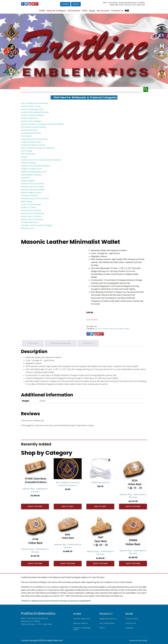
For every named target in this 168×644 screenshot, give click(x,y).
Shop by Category (56, 11)
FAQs (85, 11)
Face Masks (26, 136)
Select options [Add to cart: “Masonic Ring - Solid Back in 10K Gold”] (35, 506)
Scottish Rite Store (29, 222)
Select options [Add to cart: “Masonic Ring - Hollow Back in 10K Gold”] (133, 506)
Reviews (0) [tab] (88, 343)
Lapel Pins (25, 178)
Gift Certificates (28, 154)
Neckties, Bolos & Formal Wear (35, 198)
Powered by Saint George (138, 640)
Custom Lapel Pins (29, 118)
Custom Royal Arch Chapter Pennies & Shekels (42, 124)
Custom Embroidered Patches (35, 112)
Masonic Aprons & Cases (32, 187)
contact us (131, 623)
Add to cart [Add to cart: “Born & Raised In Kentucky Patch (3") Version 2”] (68, 506)
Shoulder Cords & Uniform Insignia (36, 225)
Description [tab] (33, 343)
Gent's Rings (27, 151)
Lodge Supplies (28, 181)
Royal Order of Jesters (31, 216)
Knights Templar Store (31, 169)
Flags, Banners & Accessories (34, 139)
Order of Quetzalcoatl (31, 205)
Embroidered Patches (31, 133)
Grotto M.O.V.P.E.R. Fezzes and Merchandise (41, 160)
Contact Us (117, 11)
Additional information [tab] (61, 343)
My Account (103, 11)
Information (74, 11)
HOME (42, 11)
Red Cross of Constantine (33, 213)
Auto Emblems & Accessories (34, 103)
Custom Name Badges (31, 121)
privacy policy (132, 619)
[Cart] (127, 11)
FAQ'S (102, 628)
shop (76, 4)
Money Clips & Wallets (121, 329)
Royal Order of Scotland (32, 219)
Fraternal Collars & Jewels (33, 145)
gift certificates (107, 623)
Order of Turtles (28, 207)
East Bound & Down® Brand (33, 127)
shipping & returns (108, 619)
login (65, 4)
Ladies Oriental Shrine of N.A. (34, 172)
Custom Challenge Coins (32, 109)
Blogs (92, 11)
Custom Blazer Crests (31, 106)
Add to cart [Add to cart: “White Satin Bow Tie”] (100, 506)
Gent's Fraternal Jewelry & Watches (38, 148)
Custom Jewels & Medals (32, 115)
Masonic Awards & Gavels (33, 190)
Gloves (24, 157)
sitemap (129, 628)
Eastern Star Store (29, 130)
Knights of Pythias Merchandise (35, 166)
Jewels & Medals (29, 163)
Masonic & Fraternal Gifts (33, 184)
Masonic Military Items (31, 193)
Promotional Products (31, 210)
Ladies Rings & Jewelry (31, 175)
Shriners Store (27, 228)
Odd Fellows (27, 202)
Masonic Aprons (80, 623)
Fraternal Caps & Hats (31, 142)
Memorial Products (30, 196)
